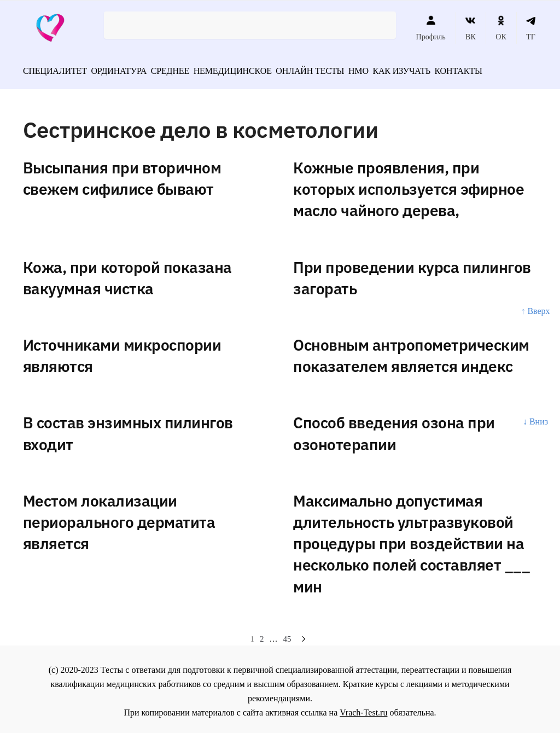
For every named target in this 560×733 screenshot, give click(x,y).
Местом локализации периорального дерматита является (119, 518)
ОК (501, 28)
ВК (471, 28)
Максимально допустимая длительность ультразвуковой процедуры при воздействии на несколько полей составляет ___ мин (412, 540)
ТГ (531, 28)
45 (287, 635)
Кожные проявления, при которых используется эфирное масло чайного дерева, (409, 185)
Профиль (431, 28)
